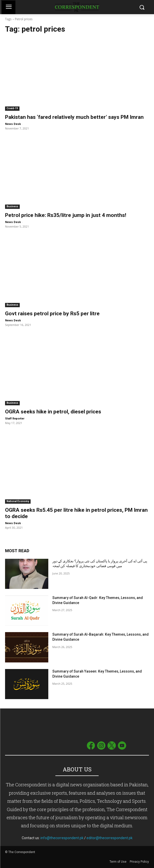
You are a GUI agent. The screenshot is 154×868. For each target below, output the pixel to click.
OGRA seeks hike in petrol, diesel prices (53, 412)
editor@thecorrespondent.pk (109, 838)
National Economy (18, 501)
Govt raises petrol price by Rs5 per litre (52, 314)
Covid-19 (12, 108)
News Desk (13, 124)
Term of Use (118, 862)
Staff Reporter (15, 419)
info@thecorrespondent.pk (62, 838)
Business (12, 206)
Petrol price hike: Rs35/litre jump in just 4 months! (66, 215)
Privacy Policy (139, 862)
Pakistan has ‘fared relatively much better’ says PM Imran (74, 117)
